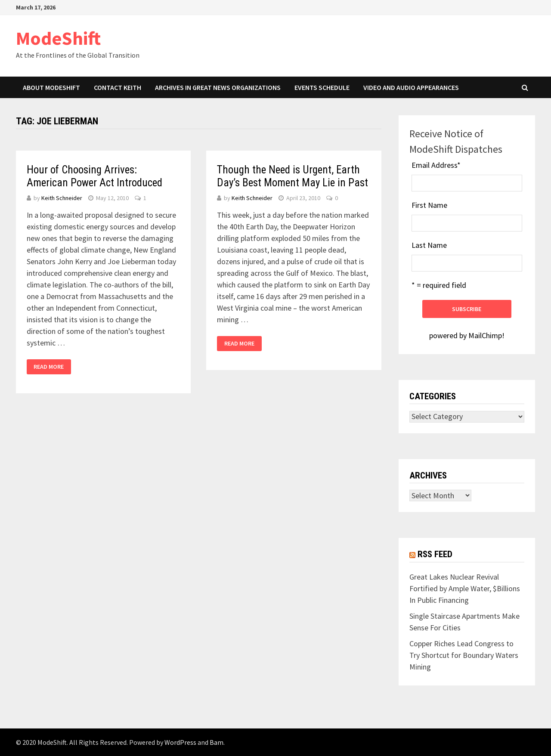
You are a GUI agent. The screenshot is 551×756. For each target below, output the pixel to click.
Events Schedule (322, 87)
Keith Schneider (62, 198)
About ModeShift (51, 87)
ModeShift (58, 38)
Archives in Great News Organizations (218, 87)
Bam (217, 742)
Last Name (429, 245)
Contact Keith (118, 87)
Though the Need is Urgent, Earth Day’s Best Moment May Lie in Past (293, 176)
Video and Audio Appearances (411, 87)
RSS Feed (435, 554)
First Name (429, 205)
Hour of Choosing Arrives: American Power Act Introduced (94, 176)
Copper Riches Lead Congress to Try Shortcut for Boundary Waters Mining (464, 655)
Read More (49, 367)
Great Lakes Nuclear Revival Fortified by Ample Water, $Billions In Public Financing (465, 588)
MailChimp (485, 335)
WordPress (180, 742)
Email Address (436, 165)
